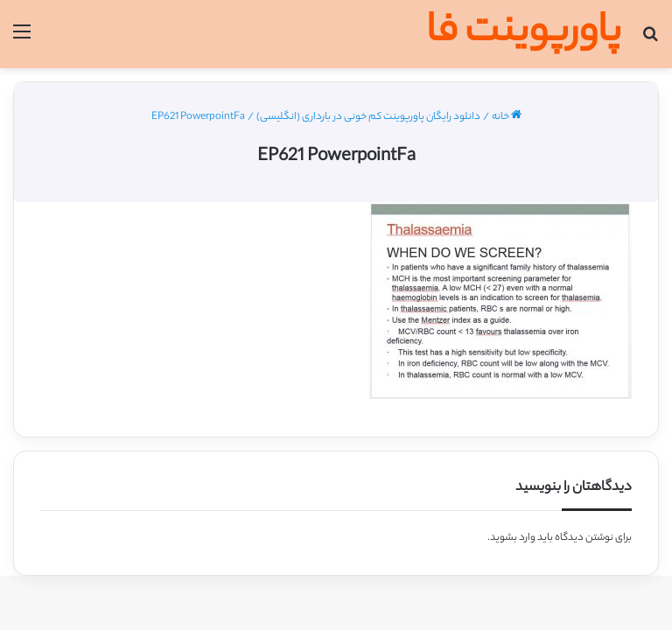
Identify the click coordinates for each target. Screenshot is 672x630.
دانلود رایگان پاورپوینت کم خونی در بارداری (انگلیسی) (368, 117)
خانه (507, 117)
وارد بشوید (513, 538)
